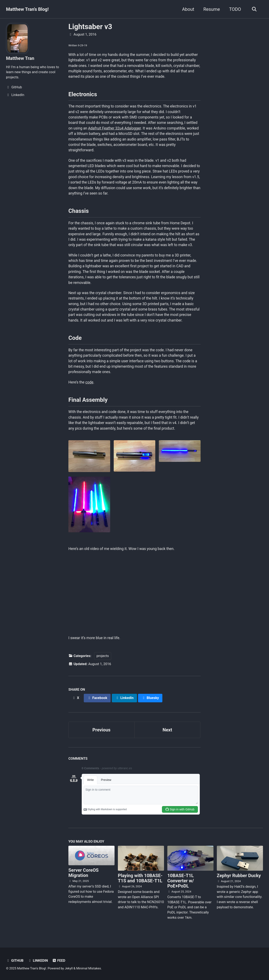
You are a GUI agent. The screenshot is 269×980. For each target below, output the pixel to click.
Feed (59, 961)
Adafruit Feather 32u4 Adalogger (115, 128)
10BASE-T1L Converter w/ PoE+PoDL (181, 881)
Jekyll (69, 968)
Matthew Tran (20, 58)
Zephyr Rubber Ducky (239, 876)
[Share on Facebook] (97, 698)
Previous (102, 730)
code (89, 382)
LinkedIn (38, 961)
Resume (212, 9)
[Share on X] (75, 698)
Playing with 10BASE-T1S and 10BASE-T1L (140, 878)
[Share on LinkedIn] (124, 698)
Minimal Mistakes (89, 968)
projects (103, 656)
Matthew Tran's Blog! (27, 9)
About (188, 9)
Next (167, 730)
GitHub (15, 961)
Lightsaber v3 (90, 27)
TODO (235, 9)
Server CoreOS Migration (83, 873)
